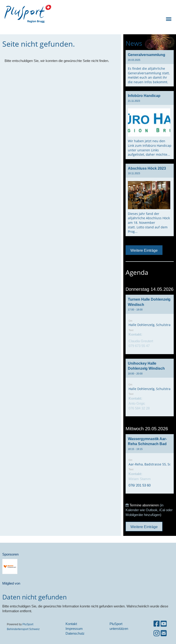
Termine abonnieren (144, 505)
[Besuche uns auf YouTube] (164, 624)
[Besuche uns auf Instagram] (157, 633)
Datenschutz (75, 633)
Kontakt (71, 624)
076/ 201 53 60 (140, 485)
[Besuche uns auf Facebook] (157, 624)
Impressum (74, 629)
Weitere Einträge (144, 250)
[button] (150, 324)
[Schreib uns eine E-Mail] (164, 633)
